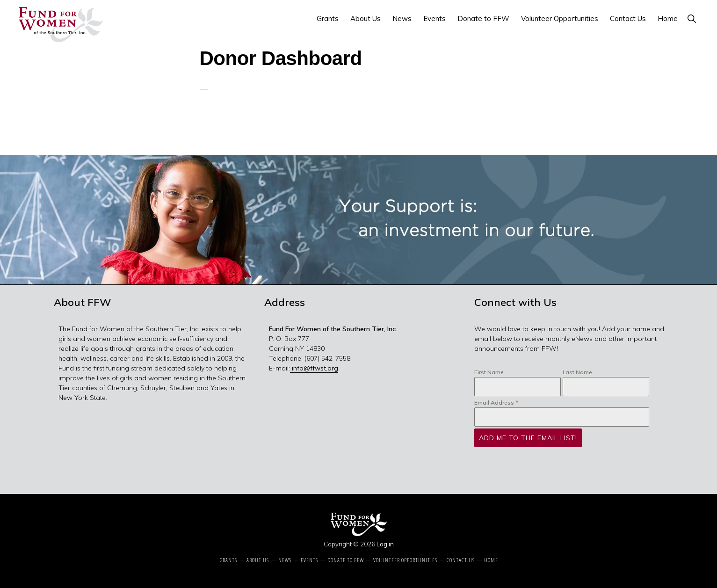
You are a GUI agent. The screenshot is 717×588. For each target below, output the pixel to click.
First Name (489, 372)
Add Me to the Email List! (528, 438)
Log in (385, 544)
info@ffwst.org (314, 368)
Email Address (496, 403)
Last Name (577, 372)
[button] (692, 18)
